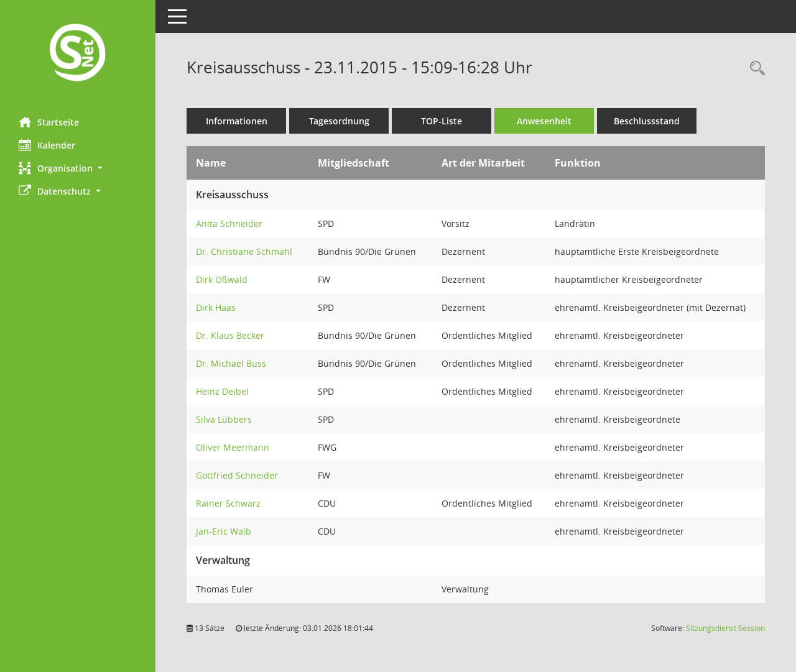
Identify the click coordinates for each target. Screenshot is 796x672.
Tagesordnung (339, 121)
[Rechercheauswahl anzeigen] (754, 69)
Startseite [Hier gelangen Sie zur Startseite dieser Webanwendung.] (49, 122)
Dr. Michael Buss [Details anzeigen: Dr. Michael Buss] (231, 363)
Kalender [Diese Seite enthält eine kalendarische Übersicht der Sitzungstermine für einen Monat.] (47, 145)
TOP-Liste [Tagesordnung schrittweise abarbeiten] (442, 121)
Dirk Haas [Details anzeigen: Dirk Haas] (216, 307)
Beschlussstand (647, 121)
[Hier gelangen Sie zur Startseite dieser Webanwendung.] (78, 54)
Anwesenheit (544, 121)
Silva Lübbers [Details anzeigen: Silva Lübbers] (224, 419)
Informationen (237, 121)
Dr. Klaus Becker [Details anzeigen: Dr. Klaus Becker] (230, 335)
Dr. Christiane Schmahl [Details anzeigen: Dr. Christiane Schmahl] (244, 251)
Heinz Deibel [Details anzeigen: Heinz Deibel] (222, 391)
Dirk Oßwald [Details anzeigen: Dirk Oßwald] (222, 279)
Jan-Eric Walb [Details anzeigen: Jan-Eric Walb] (224, 531)
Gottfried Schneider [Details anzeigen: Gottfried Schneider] (237, 475)
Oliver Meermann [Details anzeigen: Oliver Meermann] (233, 447)
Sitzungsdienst (725, 628)
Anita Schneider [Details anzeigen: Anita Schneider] (229, 223)
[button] (78, 168)
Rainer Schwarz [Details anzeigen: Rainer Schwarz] (228, 503)
